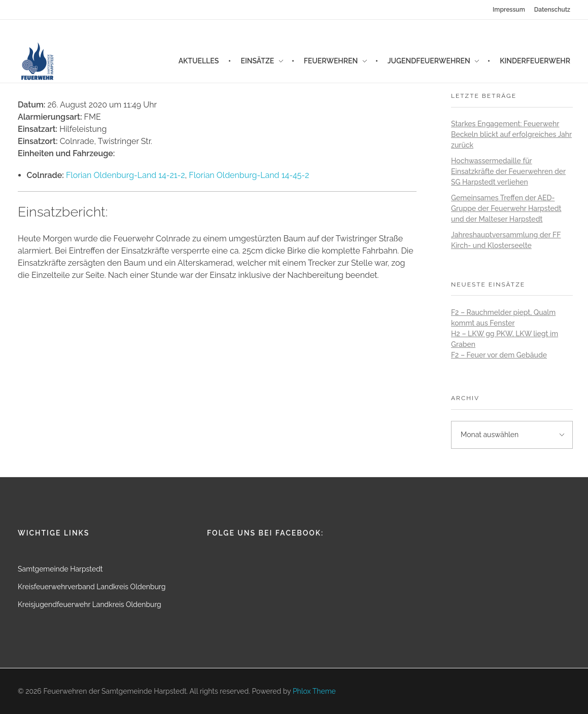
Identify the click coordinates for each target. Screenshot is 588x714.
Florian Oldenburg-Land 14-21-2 (126, 175)
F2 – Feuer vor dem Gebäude (499, 355)
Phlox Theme (314, 691)
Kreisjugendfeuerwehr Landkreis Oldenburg (90, 604)
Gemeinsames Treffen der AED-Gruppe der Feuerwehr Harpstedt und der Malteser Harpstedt (506, 208)
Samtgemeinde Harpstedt (60, 569)
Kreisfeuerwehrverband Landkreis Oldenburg (92, 587)
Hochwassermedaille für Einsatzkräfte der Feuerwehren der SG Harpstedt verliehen (508, 171)
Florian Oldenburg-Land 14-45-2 (249, 175)
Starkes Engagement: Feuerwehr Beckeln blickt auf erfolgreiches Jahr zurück (511, 134)
